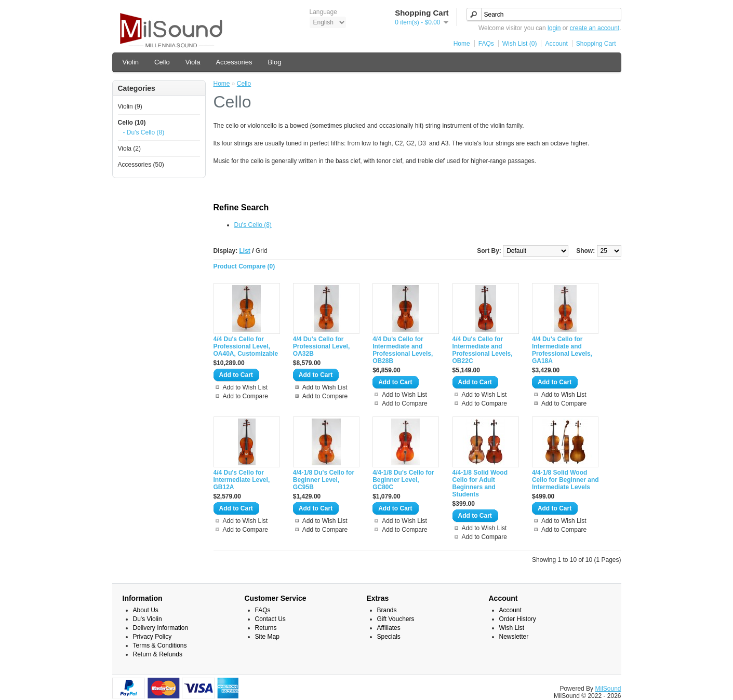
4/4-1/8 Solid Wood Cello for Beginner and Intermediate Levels (565, 480)
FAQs (486, 44)
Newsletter (514, 637)
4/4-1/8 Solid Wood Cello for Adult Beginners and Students (480, 483)
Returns (266, 628)
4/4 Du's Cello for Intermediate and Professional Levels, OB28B (403, 350)
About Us (146, 610)
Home (462, 44)
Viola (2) (129, 149)
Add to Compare (245, 396)
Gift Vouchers (396, 619)
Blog (274, 62)
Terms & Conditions (160, 645)
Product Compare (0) (244, 266)
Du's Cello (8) (253, 225)
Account (556, 44)
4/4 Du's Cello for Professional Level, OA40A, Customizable (246, 346)
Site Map (267, 637)
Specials (389, 637)
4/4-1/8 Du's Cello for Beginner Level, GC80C (403, 480)
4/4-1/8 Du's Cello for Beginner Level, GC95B (324, 480)
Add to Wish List (245, 387)
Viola (193, 62)
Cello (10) (132, 123)
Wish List (512, 628)
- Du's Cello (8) (144, 132)
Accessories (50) (141, 165)
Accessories (234, 62)
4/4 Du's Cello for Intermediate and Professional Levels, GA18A (562, 350)
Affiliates (389, 628)
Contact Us (270, 619)
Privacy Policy (152, 637)
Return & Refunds (158, 654)
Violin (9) (130, 106)
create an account (595, 28)
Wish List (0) (520, 44)
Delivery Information (161, 628)
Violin (131, 62)
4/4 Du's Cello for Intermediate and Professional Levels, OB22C (483, 350)
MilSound (608, 689)
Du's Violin (148, 619)
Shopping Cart (596, 44)
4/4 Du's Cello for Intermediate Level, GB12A (242, 480)
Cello (162, 62)
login (554, 28)
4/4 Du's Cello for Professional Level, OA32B (321, 346)
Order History (518, 619)
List (245, 251)
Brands (387, 610)
